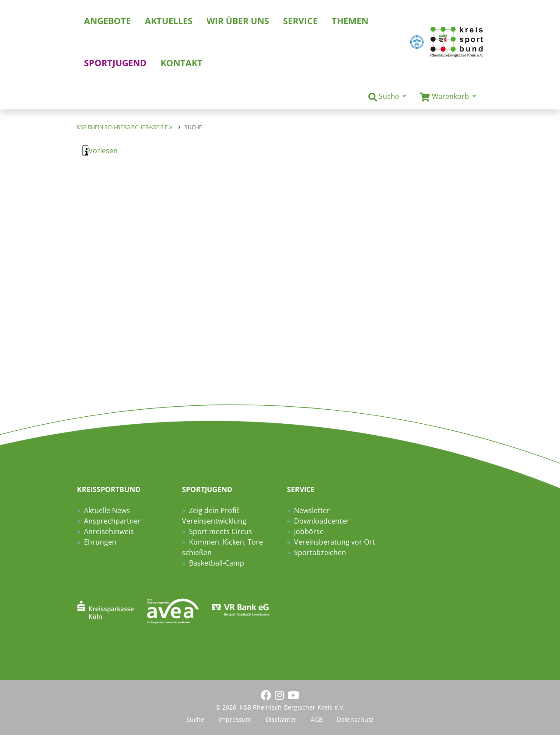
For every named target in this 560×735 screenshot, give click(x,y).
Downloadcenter (322, 521)
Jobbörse (309, 531)
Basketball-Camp (217, 563)
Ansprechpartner (112, 521)
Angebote (107, 21)
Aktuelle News (107, 510)
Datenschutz (355, 719)
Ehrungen (100, 542)
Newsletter (312, 510)
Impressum (235, 719)
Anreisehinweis (109, 531)
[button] (387, 97)
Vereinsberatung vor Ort (334, 542)
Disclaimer (281, 719)
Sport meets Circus (220, 531)
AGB (317, 719)
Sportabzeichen (320, 552)
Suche (195, 719)
